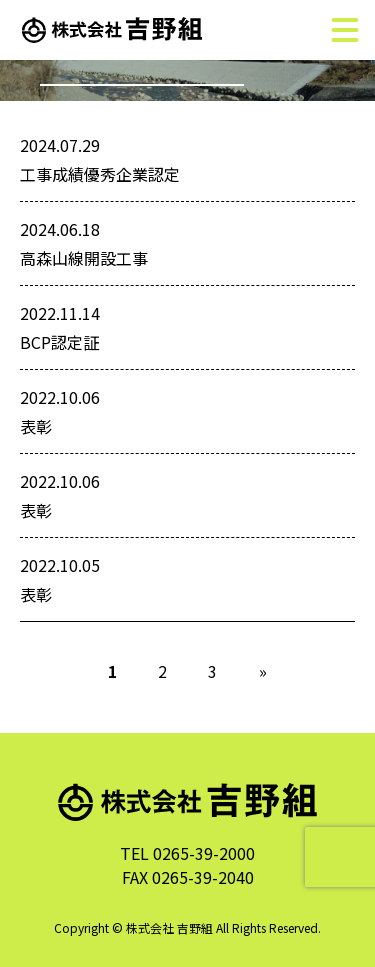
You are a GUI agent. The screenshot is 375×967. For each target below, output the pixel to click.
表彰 (36, 426)
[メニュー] (345, 30)
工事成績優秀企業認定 (100, 174)
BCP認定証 (59, 342)
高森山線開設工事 (84, 258)
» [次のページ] (263, 671)
